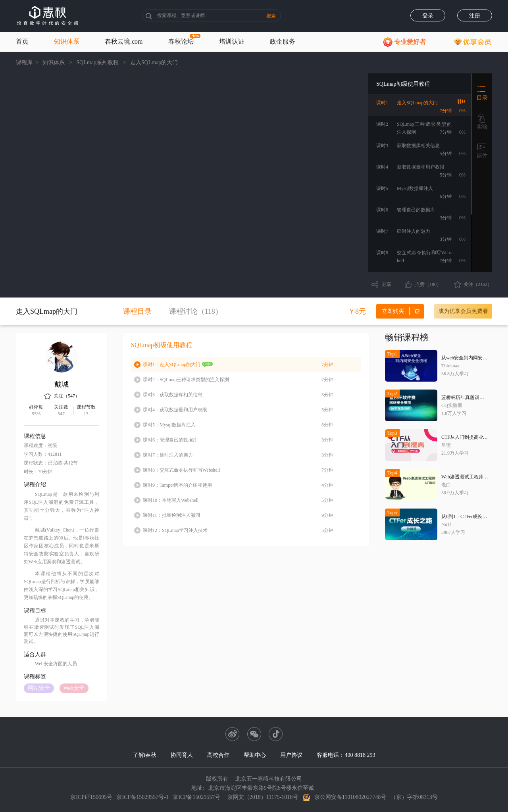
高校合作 (218, 755)
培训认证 (232, 41)
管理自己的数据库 (170, 440)
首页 (22, 41)
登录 (428, 16)
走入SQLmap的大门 (172, 365)
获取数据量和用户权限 (175, 410)
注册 (475, 16)
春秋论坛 (181, 41)
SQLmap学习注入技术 (175, 530)
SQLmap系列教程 (97, 62)
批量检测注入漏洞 (171, 515)
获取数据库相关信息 (173, 395)
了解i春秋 (145, 755)
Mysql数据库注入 (169, 425)
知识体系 (67, 41)
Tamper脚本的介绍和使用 (177, 485)
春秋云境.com (124, 41)
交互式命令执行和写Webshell (181, 470)
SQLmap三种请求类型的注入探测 (186, 380)
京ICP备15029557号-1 (142, 797)
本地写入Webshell (171, 500)
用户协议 (291, 755)
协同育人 (182, 755)
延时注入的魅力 (168, 455)
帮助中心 (255, 755)
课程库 (24, 62)
